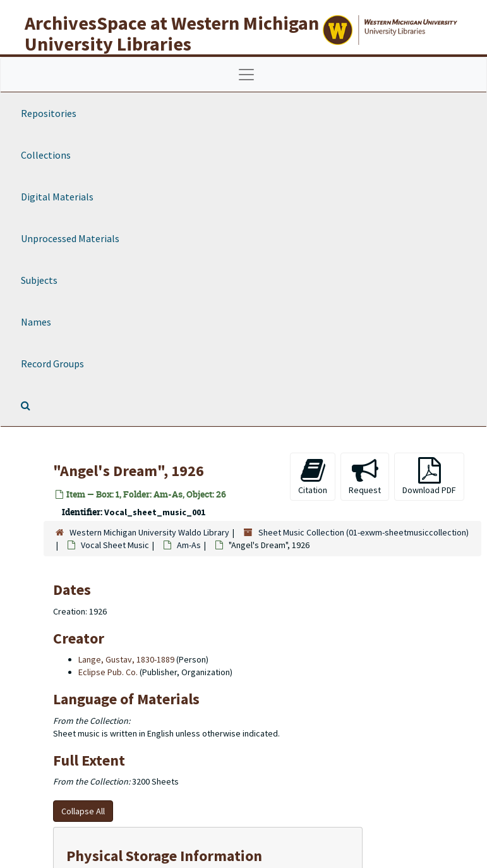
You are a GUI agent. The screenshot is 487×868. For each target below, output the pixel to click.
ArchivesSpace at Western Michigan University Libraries (172, 33)
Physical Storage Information (164, 856)
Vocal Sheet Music (115, 545)
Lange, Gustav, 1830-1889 (126, 659)
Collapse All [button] (83, 811)
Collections (46, 155)
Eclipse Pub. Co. (108, 672)
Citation (313, 476)
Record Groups (52, 364)
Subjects (39, 280)
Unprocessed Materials (70, 238)
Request (365, 476)
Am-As (189, 545)
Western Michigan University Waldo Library (149, 532)
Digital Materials (57, 197)
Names (36, 322)
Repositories (49, 113)
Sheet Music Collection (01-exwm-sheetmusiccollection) (364, 532)
